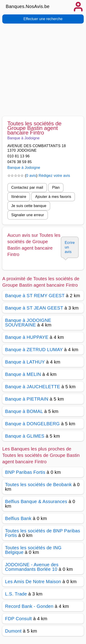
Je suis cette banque (29, 206)
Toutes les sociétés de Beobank (38, 485)
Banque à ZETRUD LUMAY (34, 350)
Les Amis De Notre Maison (33, 582)
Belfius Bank (18, 518)
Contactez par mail (27, 187)
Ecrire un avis (70, 247)
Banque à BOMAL (24, 411)
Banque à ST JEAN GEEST (34, 308)
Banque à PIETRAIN (27, 399)
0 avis (31, 176)
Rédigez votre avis (54, 176)
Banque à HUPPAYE (27, 337)
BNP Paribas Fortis (25, 472)
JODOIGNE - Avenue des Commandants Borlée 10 (32, 567)
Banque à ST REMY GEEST (35, 296)
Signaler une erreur (28, 215)
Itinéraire (19, 197)
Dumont (13, 631)
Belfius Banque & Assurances (36, 501)
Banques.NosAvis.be (28, 6)
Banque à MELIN (23, 374)
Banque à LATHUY (25, 362)
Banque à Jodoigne (24, 168)
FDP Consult (18, 619)
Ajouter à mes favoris (53, 197)
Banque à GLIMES (25, 436)
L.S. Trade (16, 594)
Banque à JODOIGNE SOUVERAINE (28, 323)
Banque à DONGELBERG (32, 424)
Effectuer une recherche (43, 19)
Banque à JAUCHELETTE (33, 387)
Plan (56, 187)
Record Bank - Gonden (29, 606)
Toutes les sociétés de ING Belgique (33, 550)
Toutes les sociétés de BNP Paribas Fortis (43, 533)
